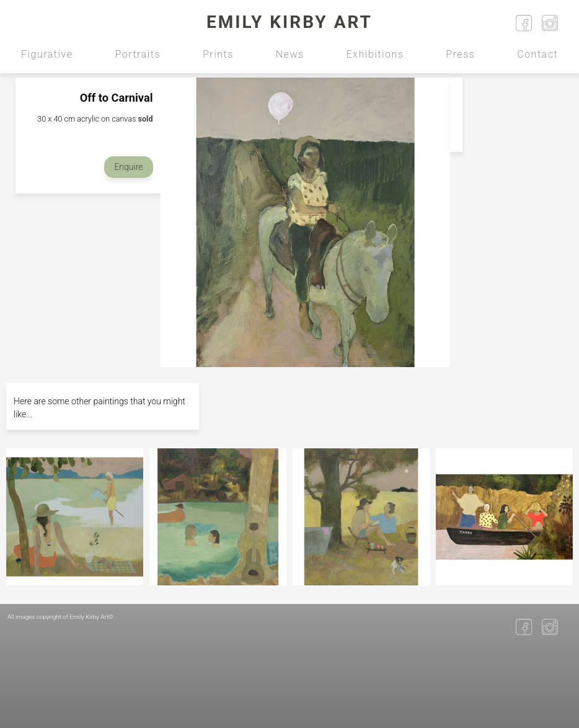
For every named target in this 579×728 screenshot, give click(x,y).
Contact (537, 54)
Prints (218, 54)
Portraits (138, 54)
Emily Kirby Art (289, 22)
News (290, 54)
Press (460, 54)
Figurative (47, 54)
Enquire (128, 167)
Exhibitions (375, 54)
